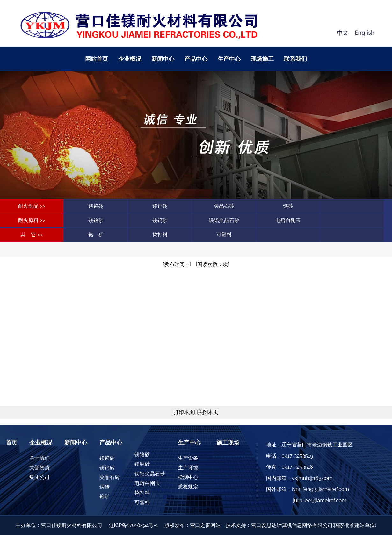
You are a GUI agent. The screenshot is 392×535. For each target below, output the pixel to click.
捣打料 (160, 235)
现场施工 (262, 59)
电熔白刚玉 (288, 220)
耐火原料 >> (32, 220)
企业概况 (130, 59)
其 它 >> (32, 235)
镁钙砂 (160, 220)
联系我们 (295, 59)
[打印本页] (184, 412)
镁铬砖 (96, 206)
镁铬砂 (96, 220)
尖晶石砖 (224, 206)
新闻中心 (163, 59)
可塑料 (224, 235)
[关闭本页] (207, 412)
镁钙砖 (160, 206)
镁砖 (288, 206)
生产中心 (229, 59)
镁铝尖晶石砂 (224, 220)
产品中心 (196, 59)
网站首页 (97, 59)
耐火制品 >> (32, 206)
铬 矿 (96, 235)
